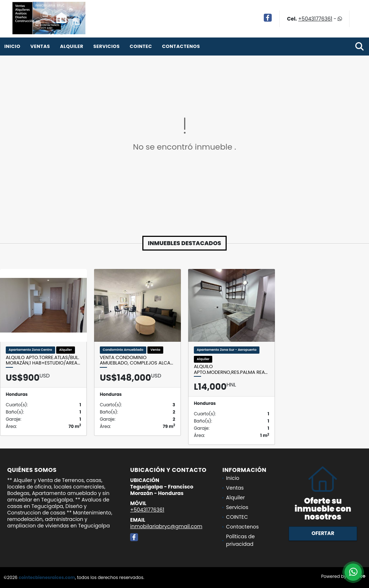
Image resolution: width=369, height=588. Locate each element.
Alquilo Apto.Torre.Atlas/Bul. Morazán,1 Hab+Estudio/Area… (43, 360)
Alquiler (72, 46)
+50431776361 (315, 19)
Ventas (40, 46)
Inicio (12, 46)
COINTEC (141, 46)
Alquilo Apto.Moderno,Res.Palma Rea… (231, 369)
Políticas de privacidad (240, 540)
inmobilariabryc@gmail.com (166, 526)
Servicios (106, 46)
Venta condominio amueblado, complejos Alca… (136, 360)
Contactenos (181, 46)
